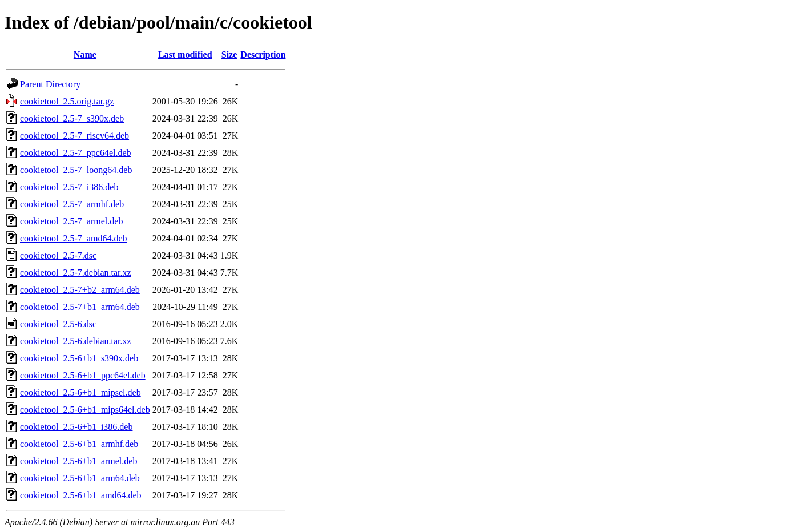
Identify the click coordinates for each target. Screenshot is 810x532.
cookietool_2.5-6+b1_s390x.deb (79, 358)
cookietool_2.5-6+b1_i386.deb (76, 427)
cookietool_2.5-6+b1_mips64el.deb (85, 410)
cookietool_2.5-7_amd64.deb (74, 238)
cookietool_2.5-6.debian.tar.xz (76, 341)
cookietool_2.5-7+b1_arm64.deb (80, 307)
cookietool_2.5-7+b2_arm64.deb (80, 290)
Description (263, 55)
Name (85, 55)
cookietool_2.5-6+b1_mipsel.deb (80, 392)
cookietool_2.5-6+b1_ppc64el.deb (83, 375)
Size (229, 55)
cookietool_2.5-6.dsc (58, 324)
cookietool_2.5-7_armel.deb (71, 221)
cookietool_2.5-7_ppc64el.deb (76, 153)
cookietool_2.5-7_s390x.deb (72, 118)
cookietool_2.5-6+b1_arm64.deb (80, 478)
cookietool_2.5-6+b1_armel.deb (78, 461)
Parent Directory (50, 84)
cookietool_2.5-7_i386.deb (69, 187)
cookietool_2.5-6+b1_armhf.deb (79, 444)
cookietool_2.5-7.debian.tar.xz (76, 273)
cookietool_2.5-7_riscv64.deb (74, 136)
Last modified (185, 55)
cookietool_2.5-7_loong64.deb (76, 170)
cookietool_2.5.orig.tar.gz (67, 101)
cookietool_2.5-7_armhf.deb (72, 204)
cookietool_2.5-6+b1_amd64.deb (81, 495)
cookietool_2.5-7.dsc (58, 255)
